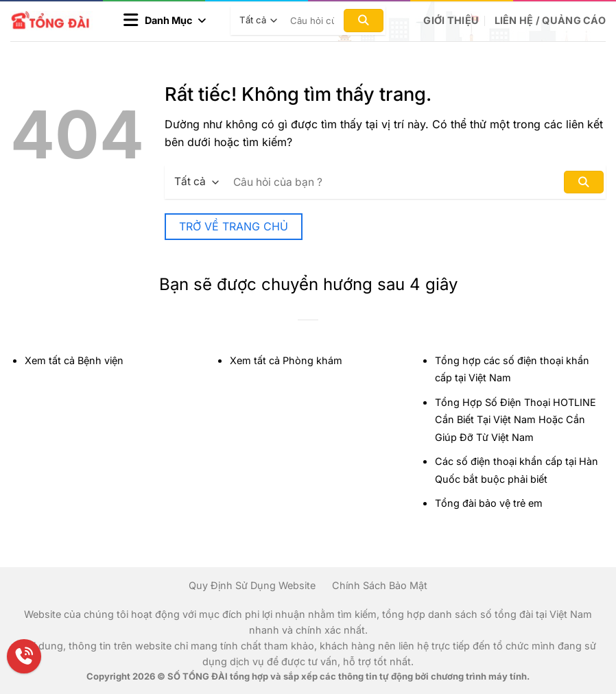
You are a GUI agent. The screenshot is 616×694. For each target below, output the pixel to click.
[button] (165, 21)
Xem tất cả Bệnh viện (74, 360)
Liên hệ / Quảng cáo (550, 20)
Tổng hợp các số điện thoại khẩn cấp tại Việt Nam (512, 369)
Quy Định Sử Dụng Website (252, 585)
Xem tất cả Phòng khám (286, 360)
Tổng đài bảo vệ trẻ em (489, 503)
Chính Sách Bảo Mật (380, 585)
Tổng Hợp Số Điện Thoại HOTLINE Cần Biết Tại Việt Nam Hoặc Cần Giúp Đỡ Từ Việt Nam (516, 420)
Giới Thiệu (451, 20)
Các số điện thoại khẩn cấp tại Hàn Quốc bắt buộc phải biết (517, 470)
